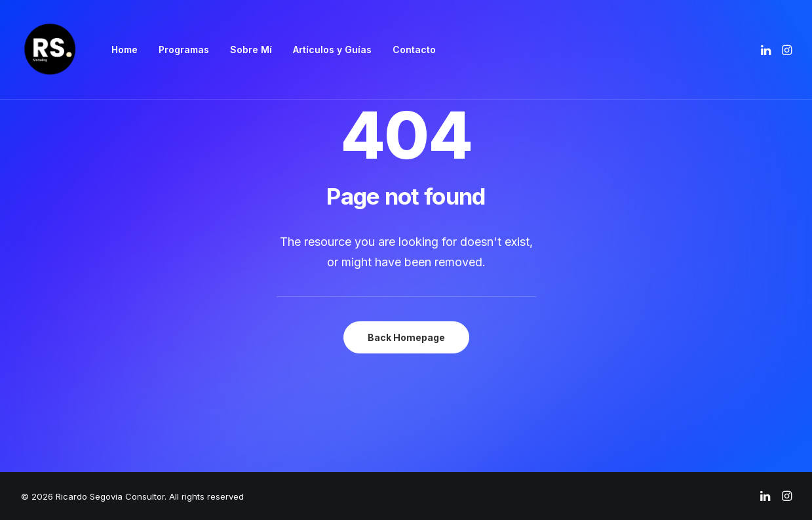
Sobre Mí (251, 50)
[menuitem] (125, 50)
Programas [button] (184, 50)
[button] (767, 50)
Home (125, 50)
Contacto (414, 50)
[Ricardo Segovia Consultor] (50, 50)
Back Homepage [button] (406, 337)
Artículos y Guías (332, 50)
